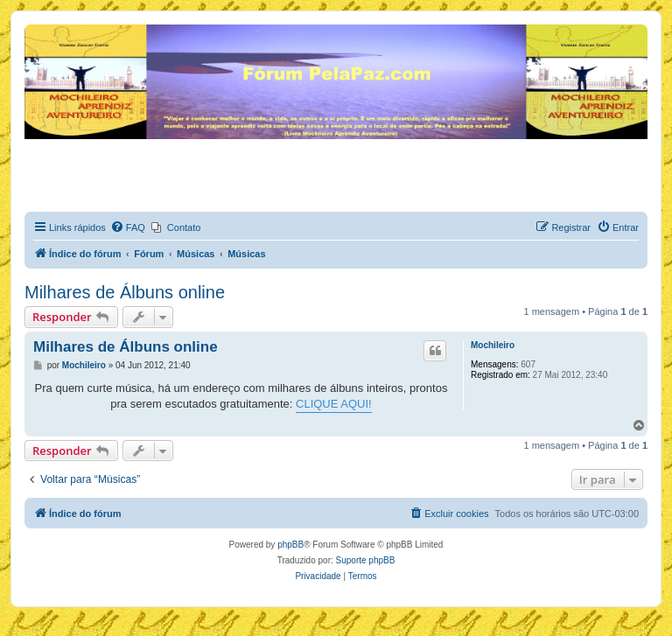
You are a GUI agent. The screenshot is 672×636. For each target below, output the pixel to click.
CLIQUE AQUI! (334, 404)
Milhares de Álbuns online (125, 292)
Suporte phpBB (366, 560)
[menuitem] (128, 227)
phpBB (290, 545)
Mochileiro (493, 345)
